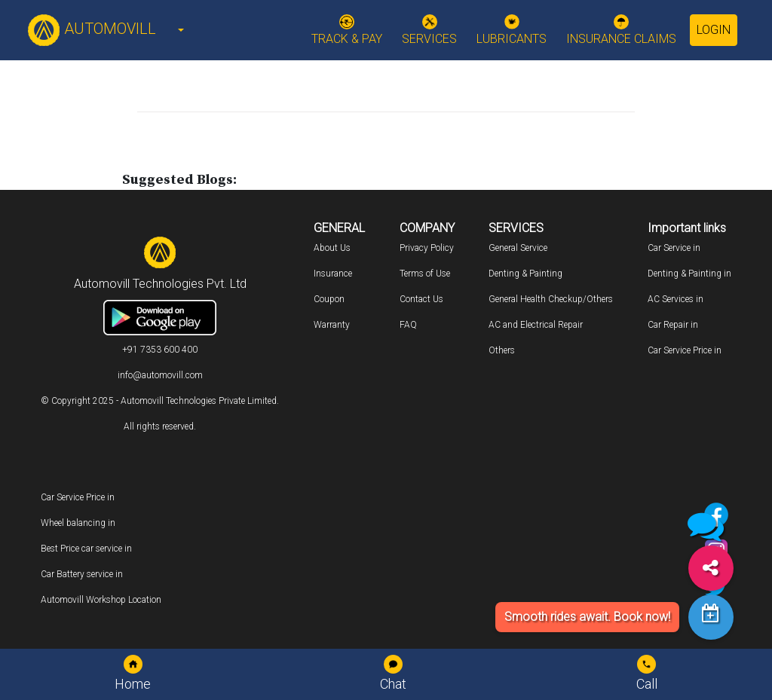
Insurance (333, 274)
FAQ (408, 325)
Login (714, 30)
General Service (518, 248)
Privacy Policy (427, 248)
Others (502, 350)
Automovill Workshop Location (101, 600)
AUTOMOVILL (92, 29)
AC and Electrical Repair (536, 325)
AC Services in (675, 299)
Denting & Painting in (689, 274)
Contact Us (421, 299)
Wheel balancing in (78, 523)
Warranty (332, 325)
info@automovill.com (160, 375)
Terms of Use (425, 274)
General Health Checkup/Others (551, 299)
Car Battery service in (82, 574)
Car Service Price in (685, 350)
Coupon (329, 299)
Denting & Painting (525, 274)
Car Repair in (673, 325)
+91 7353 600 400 (160, 350)
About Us (332, 248)
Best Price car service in (86, 549)
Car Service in (674, 248)
